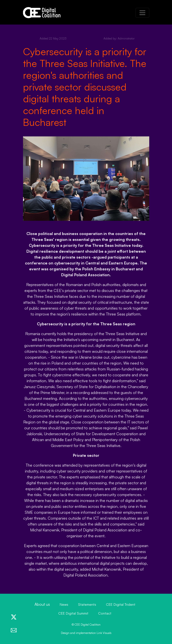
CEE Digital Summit (73, 613)
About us (42, 604)
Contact (105, 613)
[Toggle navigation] (142, 13)
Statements (87, 604)
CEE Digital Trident (121, 604)
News (64, 604)
